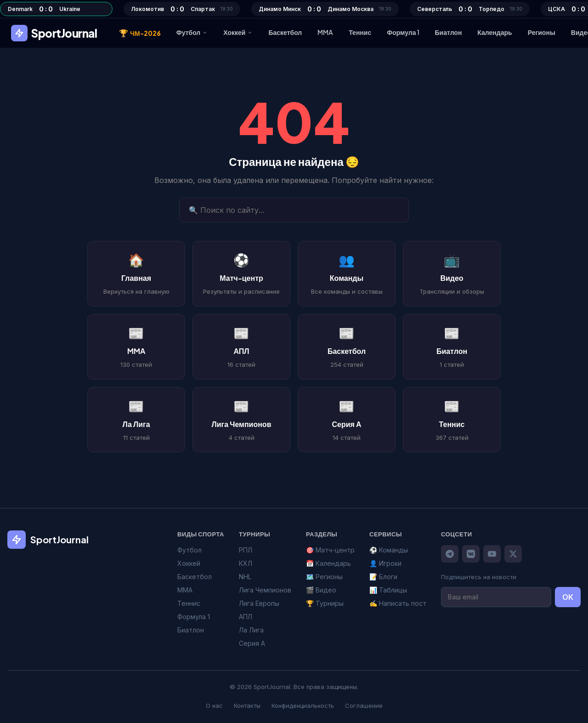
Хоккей (238, 32)
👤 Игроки (385, 563)
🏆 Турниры (325, 603)
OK (568, 597)
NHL (245, 577)
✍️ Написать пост (398, 603)
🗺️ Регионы (324, 577)
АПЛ (246, 617)
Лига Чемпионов (265, 590)
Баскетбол (285, 32)
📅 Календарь (328, 563)
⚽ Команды (389, 550)
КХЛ (246, 563)
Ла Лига (251, 630)
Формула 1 (403, 32)
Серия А (252, 643)
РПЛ (246, 550)
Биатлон (449, 32)
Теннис (360, 32)
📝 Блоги (383, 577)
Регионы (542, 32)
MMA (325, 32)
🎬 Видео (321, 590)
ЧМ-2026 (140, 33)
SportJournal (54, 33)
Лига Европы (259, 603)
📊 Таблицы (388, 590)
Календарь (495, 32)
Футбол (192, 32)
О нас (214, 706)
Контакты (247, 706)
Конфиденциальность (303, 706)
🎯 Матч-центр (330, 550)
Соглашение (364, 706)
